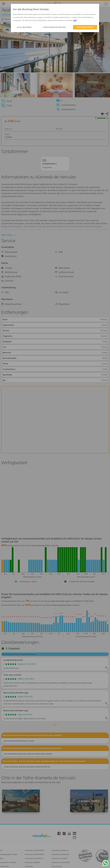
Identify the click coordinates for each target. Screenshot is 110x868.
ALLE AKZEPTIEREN (85, 27)
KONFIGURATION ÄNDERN (54, 27)
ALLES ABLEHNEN (24, 27)
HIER (75, 20)
